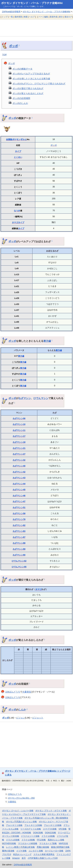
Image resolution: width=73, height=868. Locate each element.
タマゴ (15, 222)
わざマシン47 (19, 501)
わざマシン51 (19, 507)
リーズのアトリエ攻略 (31, 829)
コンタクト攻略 (36, 851)
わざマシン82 (19, 525)
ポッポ (13, 46)
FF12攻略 (41, 840)
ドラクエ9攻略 (28, 840)
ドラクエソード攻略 (30, 836)
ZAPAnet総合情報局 (11, 12)
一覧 (11, 17)
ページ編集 (43, 17)
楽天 (24, 858)
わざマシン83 (19, 531)
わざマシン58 (19, 513)
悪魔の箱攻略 (43, 847)
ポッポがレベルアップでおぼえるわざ (31, 74)
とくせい (18, 157)
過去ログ (68, 17)
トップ (5, 17)
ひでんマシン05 (19, 567)
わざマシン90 (19, 555)
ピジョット (38, 718)
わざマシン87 (19, 537)
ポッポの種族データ (23, 69)
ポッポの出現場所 (21, 98)
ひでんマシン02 (19, 561)
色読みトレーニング (22, 854)
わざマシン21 (19, 448)
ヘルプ (32, 17)
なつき (17, 211)
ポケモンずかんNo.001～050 (21, 798)
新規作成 (54, 17)
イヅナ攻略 (21, 851)
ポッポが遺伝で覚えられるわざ (28, 88)
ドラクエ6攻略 (48, 836)
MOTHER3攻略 (9, 843)
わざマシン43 (19, 478)
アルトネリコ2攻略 (33, 825)
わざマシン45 (19, 490)
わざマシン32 (19, 460)
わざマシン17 (19, 436)
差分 (61, 17)
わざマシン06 (19, 418)
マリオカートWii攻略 (28, 843)
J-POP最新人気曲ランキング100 (43, 858)
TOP (4, 55)
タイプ (18, 151)
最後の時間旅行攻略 (60, 847)
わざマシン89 (19, 549)
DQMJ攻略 (38, 833)
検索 (26, 17)
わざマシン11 (19, 430)
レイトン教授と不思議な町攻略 (20, 847)
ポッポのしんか (20, 103)
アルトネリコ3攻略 (53, 825)
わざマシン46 (19, 496)
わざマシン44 (19, 484)
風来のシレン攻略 (56, 840)
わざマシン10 (19, 424)
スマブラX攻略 (50, 829)
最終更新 (18, 17)
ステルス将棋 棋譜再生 (44, 854)
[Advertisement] (36, 28)
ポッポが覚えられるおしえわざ (28, 93)
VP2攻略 (63, 829)
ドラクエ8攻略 (13, 840)
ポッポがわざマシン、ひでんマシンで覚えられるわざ (39, 84)
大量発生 (27, 692)
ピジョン (21, 718)
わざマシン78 (19, 519)
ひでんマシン (41, 398)
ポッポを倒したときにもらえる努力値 (31, 79)
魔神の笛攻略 (8, 851)
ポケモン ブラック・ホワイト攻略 (51, 811)
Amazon (16, 858)
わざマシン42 (19, 472)
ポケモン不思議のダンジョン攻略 (21, 822)
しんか (22, 710)
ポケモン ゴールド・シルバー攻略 (18, 811)
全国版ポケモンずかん (16, 139)
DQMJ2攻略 (50, 833)
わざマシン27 (19, 454)
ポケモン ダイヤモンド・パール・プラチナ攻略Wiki (32, 3)
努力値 (47, 341)
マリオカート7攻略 (48, 843)
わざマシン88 (19, 543)
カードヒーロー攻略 (54, 851)
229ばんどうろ (13, 692)
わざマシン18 (19, 442)
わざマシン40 (19, 466)
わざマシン (25, 398)
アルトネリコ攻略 (14, 825)
